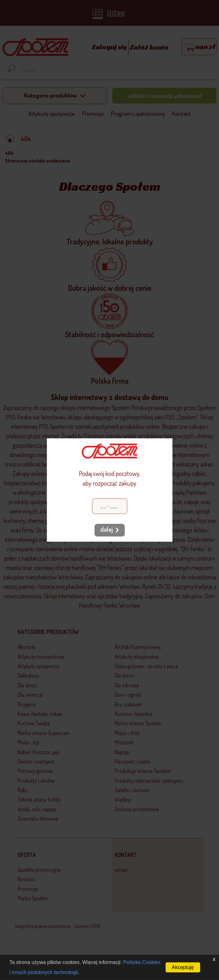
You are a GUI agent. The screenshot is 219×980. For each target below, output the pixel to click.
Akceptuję (183, 967)
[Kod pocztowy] (110, 506)
